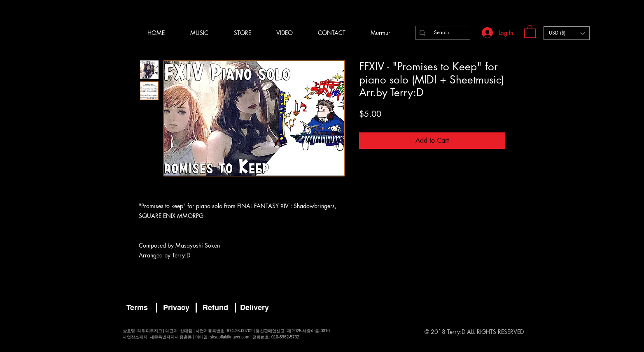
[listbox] (567, 33)
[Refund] (215, 308)
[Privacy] (176, 308)
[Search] (441, 33)
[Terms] (137, 308)
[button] (530, 31)
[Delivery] (254, 308)
